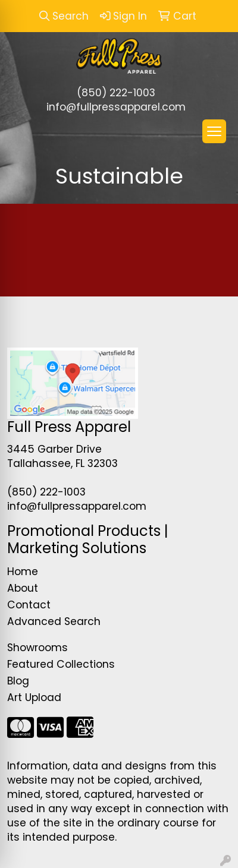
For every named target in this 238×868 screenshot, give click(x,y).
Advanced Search (54, 621)
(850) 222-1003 (116, 93)
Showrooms (37, 648)
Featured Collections (61, 664)
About (23, 588)
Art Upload (34, 697)
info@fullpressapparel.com (116, 107)
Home (23, 572)
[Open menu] (214, 131)
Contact (29, 605)
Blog (18, 681)
